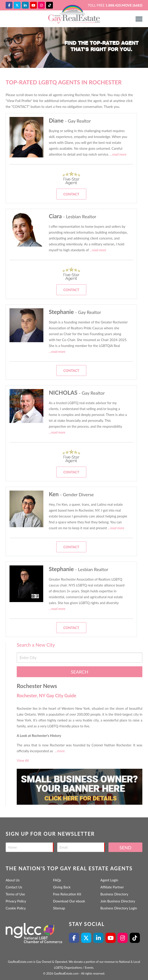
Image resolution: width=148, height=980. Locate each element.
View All (23, 760)
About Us (13, 880)
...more (60, 751)
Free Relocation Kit (67, 894)
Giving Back (62, 887)
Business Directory (114, 894)
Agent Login (109, 880)
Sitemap (59, 908)
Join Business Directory (118, 901)
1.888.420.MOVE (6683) (124, 5)
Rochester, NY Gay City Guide (46, 695)
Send (126, 847)
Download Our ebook (69, 901)
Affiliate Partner (112, 887)
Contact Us (14, 887)
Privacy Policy (16, 901)
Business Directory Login (119, 908)
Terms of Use (15, 894)
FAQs (57, 880)
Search (80, 672)
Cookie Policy (16, 908)
